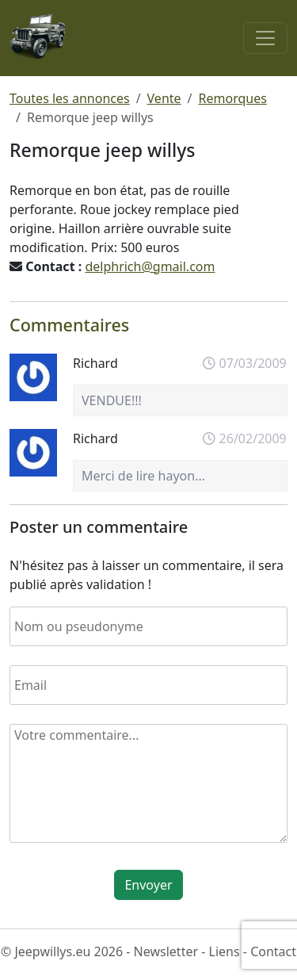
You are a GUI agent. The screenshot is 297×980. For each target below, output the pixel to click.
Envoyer (148, 885)
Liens (225, 951)
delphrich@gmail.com (150, 266)
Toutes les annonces (70, 98)
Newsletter (166, 951)
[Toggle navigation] (265, 38)
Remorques (233, 98)
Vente (164, 98)
